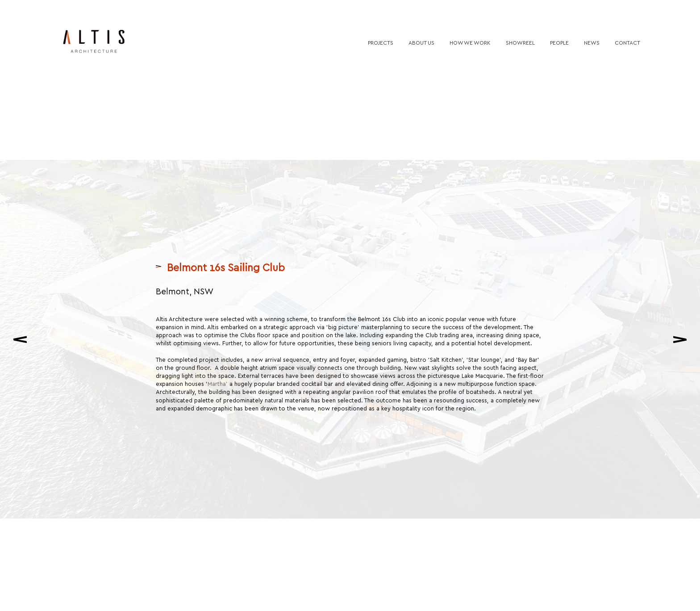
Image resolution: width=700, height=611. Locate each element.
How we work (470, 42)
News (592, 42)
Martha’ (219, 379)
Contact (627, 42)
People (559, 42)
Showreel (520, 42)
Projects (381, 42)
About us (421, 42)
